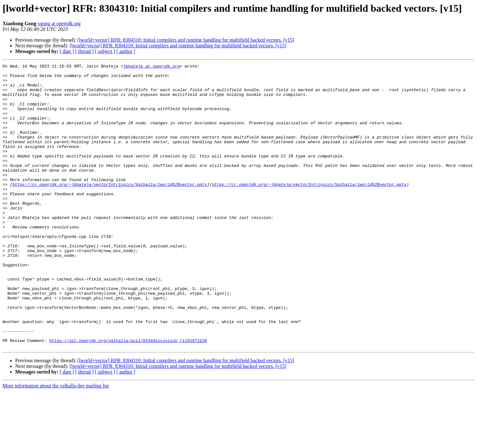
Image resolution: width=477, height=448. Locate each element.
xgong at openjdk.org (59, 24)
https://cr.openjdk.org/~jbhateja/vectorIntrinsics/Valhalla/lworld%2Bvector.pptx (110, 209)
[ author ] (126, 51)
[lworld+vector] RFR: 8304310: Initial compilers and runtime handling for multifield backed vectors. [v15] (186, 40)
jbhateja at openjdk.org (151, 67)
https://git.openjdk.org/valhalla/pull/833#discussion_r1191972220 (128, 396)
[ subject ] (105, 51)
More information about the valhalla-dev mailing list (56, 442)
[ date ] (67, 51)
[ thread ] (84, 51)
